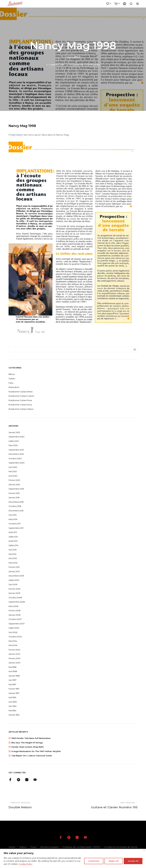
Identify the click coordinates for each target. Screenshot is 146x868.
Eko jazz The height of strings (27, 743)
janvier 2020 (14, 485)
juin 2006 (13, 632)
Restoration (14, 387)
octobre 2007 (15, 619)
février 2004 (14, 650)
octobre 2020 (15, 458)
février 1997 (14, 689)
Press (33, 847)
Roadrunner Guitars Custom (21, 396)
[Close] (144, 850)
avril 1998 (13, 671)
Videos (23, 847)
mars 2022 (13, 445)
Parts (11, 383)
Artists (12, 847)
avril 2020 (13, 476)
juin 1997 (12, 680)
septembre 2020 (17, 463)
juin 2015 (12, 515)
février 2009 (14, 589)
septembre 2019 (16, 489)
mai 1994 (12, 711)
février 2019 (14, 493)
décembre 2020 (16, 454)
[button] (109, 4)
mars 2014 (13, 519)
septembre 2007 (17, 624)
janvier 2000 (14, 663)
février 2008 (14, 610)
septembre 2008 (17, 602)
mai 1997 (12, 684)
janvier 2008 (14, 615)
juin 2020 (13, 467)
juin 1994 (13, 706)
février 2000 (14, 658)
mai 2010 (12, 554)
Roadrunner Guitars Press (85, 65)
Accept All (133, 861)
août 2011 (13, 532)
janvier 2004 (14, 654)
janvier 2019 (14, 497)
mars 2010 (13, 563)
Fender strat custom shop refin (28, 747)
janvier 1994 (14, 715)
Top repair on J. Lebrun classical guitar (32, 756)
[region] (73, 858)
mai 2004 (13, 641)
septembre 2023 (16, 437)
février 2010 (14, 567)
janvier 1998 (14, 676)
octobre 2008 (15, 598)
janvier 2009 (14, 593)
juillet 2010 (13, 545)
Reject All (114, 861)
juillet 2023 (14, 441)
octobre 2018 (15, 506)
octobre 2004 (15, 637)
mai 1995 (12, 697)
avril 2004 (13, 645)
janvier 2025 (14, 432)
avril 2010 (13, 558)
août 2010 (13, 541)
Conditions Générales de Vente (121, 847)
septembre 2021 (16, 450)
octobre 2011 (15, 524)
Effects (12, 374)
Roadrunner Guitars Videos (21, 409)
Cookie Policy (26, 864)
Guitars (12, 378)
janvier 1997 (14, 693)
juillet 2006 (14, 628)
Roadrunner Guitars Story (20, 405)
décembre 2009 (16, 576)
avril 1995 (13, 702)
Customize (94, 861)
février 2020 (14, 480)
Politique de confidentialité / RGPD (81, 847)
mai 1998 (12, 667)
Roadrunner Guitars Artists (21, 392)
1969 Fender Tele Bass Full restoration (31, 738)
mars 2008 (13, 606)
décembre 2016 (16, 511)
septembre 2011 (16, 528)
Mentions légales (49, 847)
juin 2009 (13, 584)
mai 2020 (13, 471)
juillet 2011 (13, 537)
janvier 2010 (14, 571)
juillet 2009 (14, 580)
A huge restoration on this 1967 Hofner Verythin (36, 751)
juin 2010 (13, 550)
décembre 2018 (16, 502)
